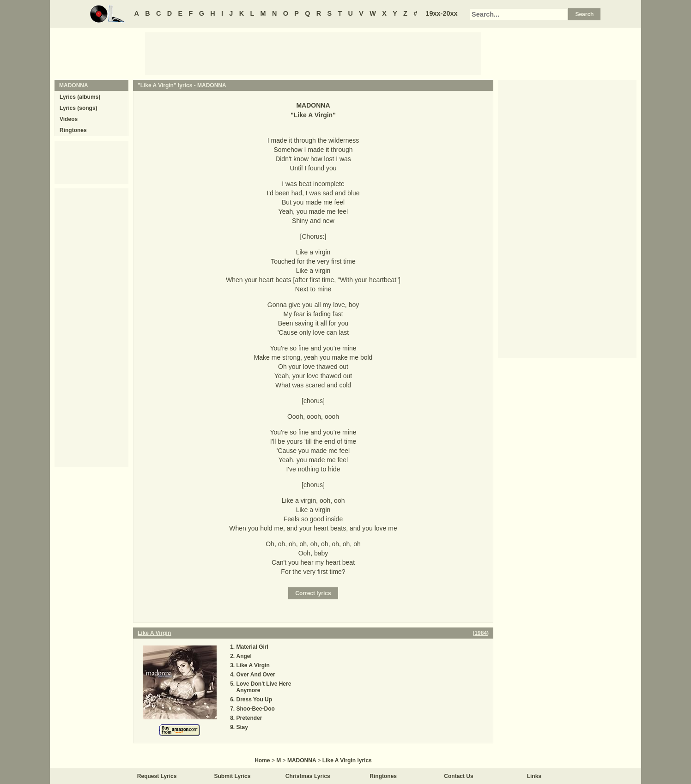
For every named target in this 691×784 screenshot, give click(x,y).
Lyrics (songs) (79, 108)
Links (534, 776)
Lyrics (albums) (80, 97)
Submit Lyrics (233, 776)
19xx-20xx (442, 13)
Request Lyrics (157, 776)
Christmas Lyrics (308, 776)
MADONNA (212, 85)
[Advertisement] (313, 53)
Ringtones (73, 130)
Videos (69, 119)
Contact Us (458, 776)
